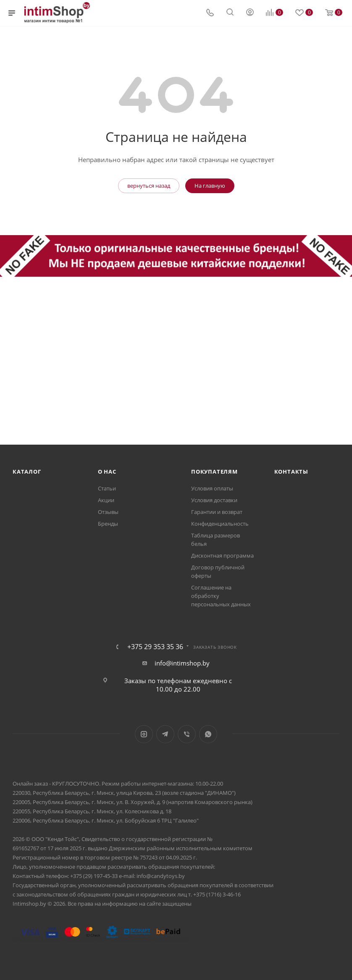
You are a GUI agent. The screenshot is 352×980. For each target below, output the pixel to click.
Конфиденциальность (220, 524)
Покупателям (214, 472)
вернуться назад (149, 186)
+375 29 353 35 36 (155, 647)
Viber (187, 734)
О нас (107, 472)
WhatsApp (208, 734)
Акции (106, 500)
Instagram (144, 734)
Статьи (107, 488)
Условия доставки (214, 500)
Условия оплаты (212, 488)
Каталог (27, 472)
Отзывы (108, 512)
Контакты (291, 472)
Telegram (165, 734)
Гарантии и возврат (217, 512)
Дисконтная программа (222, 556)
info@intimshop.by (182, 663)
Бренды (108, 524)
